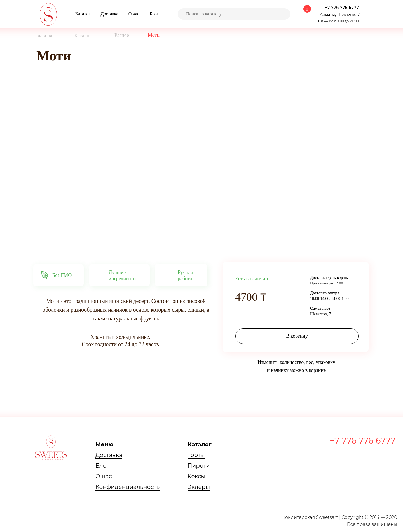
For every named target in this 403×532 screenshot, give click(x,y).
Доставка (109, 455)
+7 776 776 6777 (363, 441)
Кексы (196, 476)
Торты (196, 455)
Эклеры (199, 487)
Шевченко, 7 (320, 314)
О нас (104, 476)
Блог (102, 466)
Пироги (199, 466)
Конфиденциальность (127, 487)
